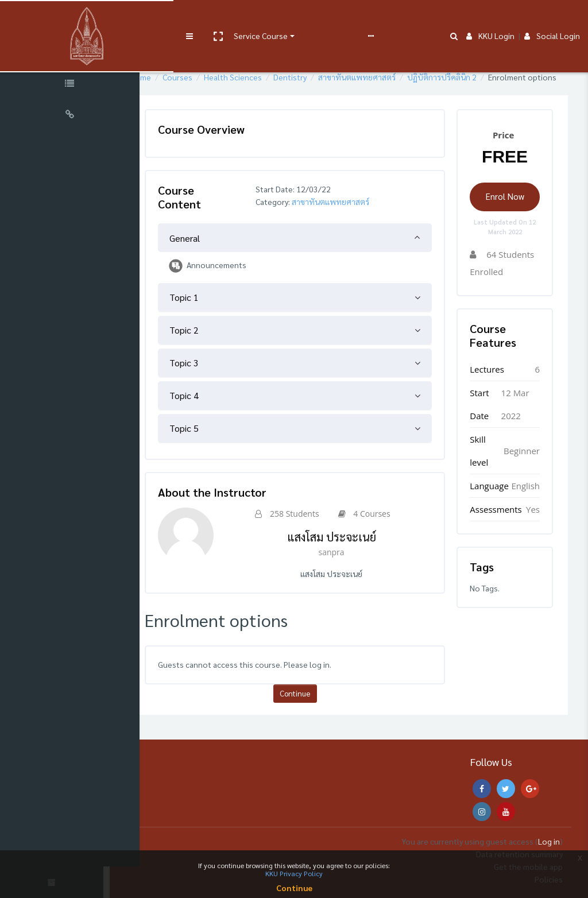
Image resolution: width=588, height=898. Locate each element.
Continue (320, 706)
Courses (217, 77)
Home (180, 77)
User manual (301, 18)
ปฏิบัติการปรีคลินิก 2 (481, 77)
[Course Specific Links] (75, 85)
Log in (549, 841)
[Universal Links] (75, 116)
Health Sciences (272, 77)
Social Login (552, 18)
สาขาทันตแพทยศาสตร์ (396, 77)
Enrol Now (510, 209)
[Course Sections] (75, 54)
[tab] (320, 250)
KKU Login (490, 18)
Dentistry (330, 77)
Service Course (237, 18)
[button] (194, 19)
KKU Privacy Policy (294, 873)
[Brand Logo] (75, 19)
